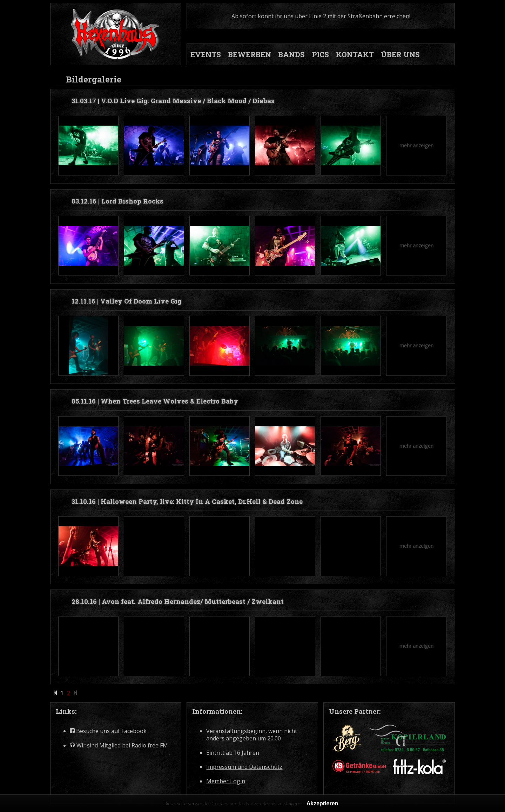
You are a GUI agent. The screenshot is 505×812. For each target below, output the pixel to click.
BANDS (291, 54)
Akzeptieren (322, 803)
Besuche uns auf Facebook (108, 731)
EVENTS (206, 54)
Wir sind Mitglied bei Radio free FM (119, 746)
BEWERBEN (250, 54)
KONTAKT (355, 54)
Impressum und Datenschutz (244, 767)
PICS (320, 54)
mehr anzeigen (416, 145)
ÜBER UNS (400, 54)
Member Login (226, 781)
